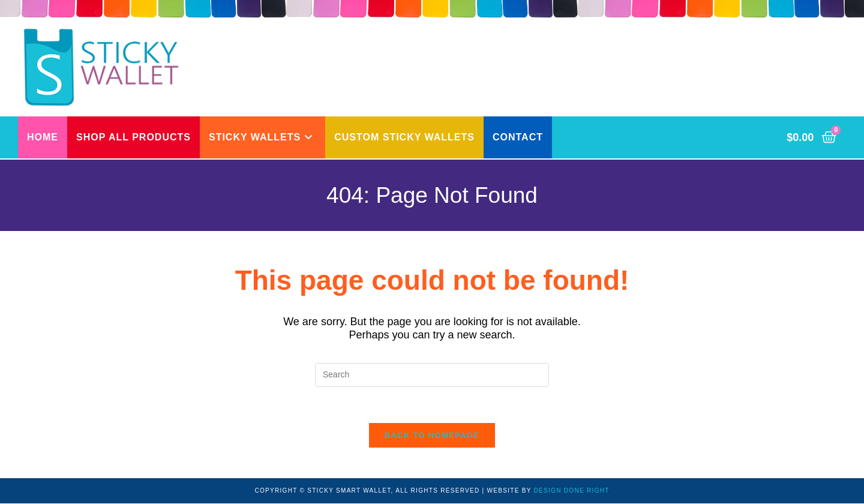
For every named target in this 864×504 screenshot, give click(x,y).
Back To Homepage (432, 436)
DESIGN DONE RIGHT (572, 491)
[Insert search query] (432, 375)
